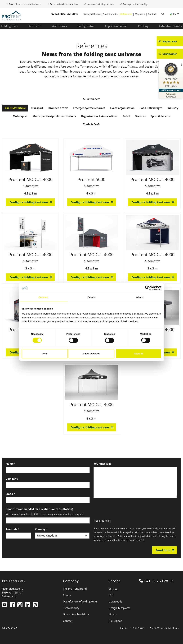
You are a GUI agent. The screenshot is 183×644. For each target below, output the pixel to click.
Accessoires (60, 26)
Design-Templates (120, 608)
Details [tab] (92, 297)
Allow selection (91, 354)
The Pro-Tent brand (75, 589)
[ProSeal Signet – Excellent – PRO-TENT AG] (171, 76)
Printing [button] (143, 26)
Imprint (124, 628)
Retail (126, 116)
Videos (113, 614)
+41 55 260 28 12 (159, 581)
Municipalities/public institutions (54, 116)
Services (140, 116)
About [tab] (140, 297)
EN (173, 14)
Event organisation (122, 108)
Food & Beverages (151, 108)
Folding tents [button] (10, 26)
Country (41, 529)
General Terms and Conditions (164, 628)
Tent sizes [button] (35, 26)
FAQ (111, 595)
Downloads (115, 602)
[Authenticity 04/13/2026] (171, 95)
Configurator (86, 26)
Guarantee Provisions (76, 614)
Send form (163, 550)
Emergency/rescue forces (89, 108)
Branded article (58, 108)
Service (113, 589)
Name (11, 464)
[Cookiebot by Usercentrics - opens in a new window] (147, 288)
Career (67, 595)
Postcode (13, 529)
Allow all (139, 354)
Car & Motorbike (15, 108)
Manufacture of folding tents (80, 602)
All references (92, 99)
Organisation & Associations (99, 116)
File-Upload (115, 621)
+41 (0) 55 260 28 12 (66, 14)
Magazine (140, 14)
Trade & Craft (91, 124)
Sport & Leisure (160, 116)
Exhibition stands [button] (170, 26)
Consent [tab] (43, 297)
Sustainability (110, 14)
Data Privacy (138, 628)
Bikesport (37, 108)
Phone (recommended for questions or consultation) (39, 509)
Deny (45, 354)
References (126, 14)
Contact (152, 14)
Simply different (92, 14)
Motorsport (20, 116)
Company (12, 479)
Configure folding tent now (29, 202)
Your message (102, 464)
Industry (173, 108)
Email (10, 494)
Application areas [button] (116, 26)
